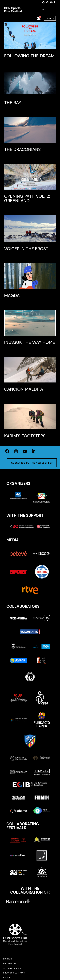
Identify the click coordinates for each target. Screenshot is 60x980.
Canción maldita (24, 389)
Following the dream (29, 56)
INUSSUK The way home (30, 342)
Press (7, 977)
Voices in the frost (26, 249)
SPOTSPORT (10, 964)
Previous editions (14, 973)
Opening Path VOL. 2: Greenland (27, 198)
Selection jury (12, 968)
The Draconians (22, 149)
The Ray (13, 103)
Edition (8, 959)
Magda (12, 295)
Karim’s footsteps (25, 436)
